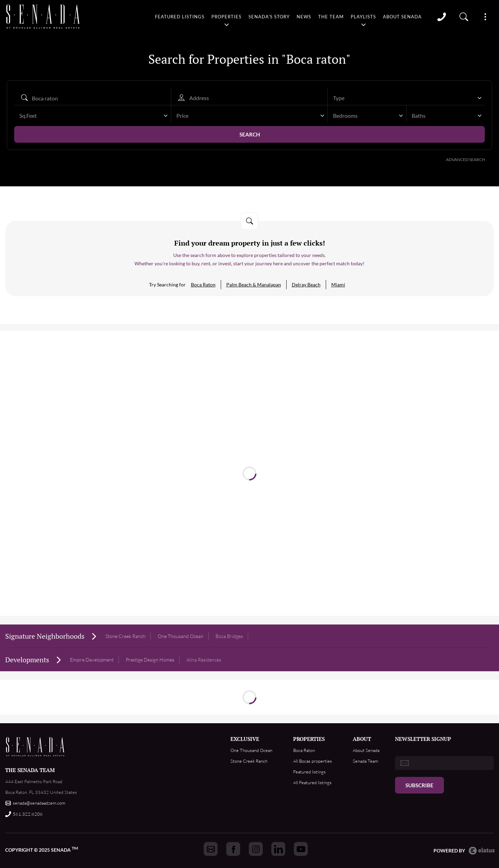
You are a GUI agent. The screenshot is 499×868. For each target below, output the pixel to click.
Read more (249, 463)
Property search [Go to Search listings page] (464, 16)
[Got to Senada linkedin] (278, 849)
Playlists (363, 16)
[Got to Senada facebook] (233, 849)
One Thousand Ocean (251, 750)
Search (250, 134)
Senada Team (365, 761)
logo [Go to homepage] (42, 16)
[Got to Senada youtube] (301, 849)
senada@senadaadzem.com (39, 803)
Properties (226, 16)
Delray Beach (306, 285)
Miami (338, 285)
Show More (485, 16)
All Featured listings (312, 782)
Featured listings (179, 16)
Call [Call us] (442, 16)
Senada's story (269, 16)
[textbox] (403, 98)
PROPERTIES (309, 739)
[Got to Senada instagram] (256, 849)
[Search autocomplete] (93, 98)
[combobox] (406, 98)
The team (331, 16)
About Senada (403, 16)
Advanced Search (466, 160)
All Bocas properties (313, 761)
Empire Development (92, 660)
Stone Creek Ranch (125, 636)
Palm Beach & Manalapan (254, 285)
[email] (444, 763)
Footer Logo (36, 747)
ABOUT (362, 739)
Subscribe (419, 785)
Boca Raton (203, 285)
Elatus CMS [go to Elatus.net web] (482, 851)
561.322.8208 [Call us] (28, 814)
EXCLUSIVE (245, 739)
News (304, 16)
